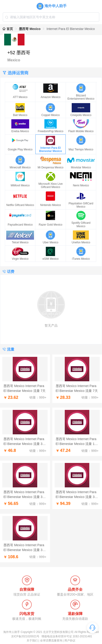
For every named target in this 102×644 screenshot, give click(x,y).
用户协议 (70, 641)
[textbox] (51, 17)
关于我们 (32, 641)
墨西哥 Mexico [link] (30, 29)
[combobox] (51, 17)
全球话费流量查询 (51, 641)
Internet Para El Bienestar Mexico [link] (71, 29)
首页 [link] (8, 29)
